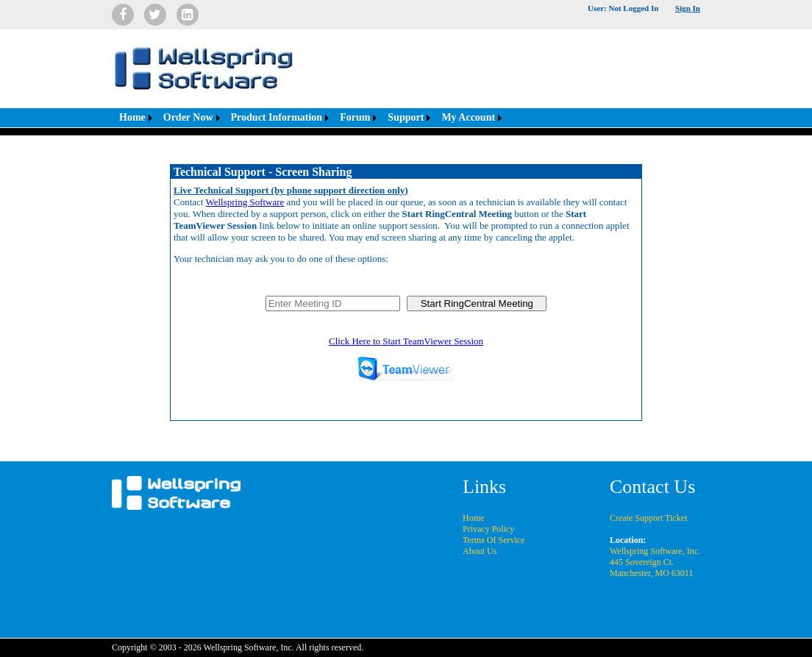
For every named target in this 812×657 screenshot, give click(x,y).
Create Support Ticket (648, 518)
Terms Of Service (494, 540)
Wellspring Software (245, 202)
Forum (355, 117)
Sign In (688, 8)
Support (406, 117)
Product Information (277, 117)
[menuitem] (134, 118)
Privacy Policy (488, 529)
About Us (480, 551)
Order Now (188, 117)
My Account (468, 117)
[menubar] (309, 118)
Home (132, 117)
